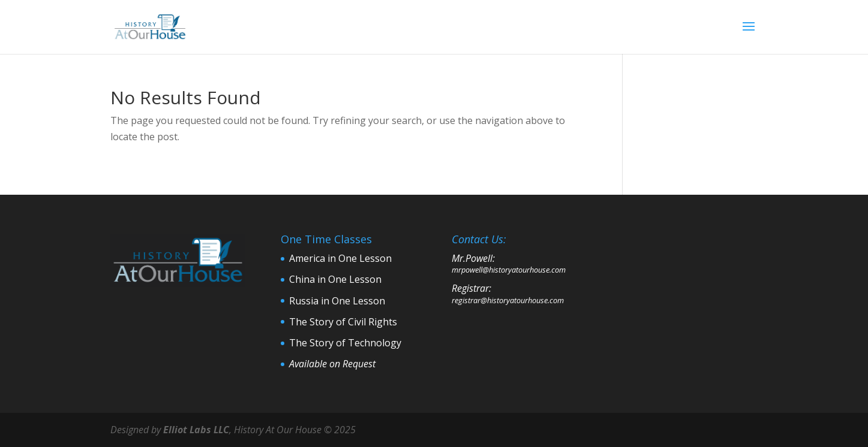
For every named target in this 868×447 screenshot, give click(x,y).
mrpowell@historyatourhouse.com (509, 270)
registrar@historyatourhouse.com (508, 300)
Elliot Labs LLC (196, 430)
